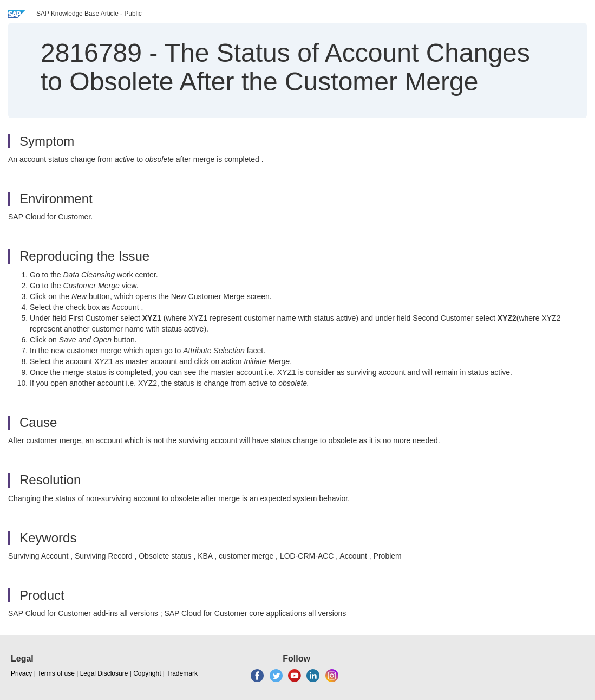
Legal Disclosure (104, 673)
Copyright (147, 673)
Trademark (182, 673)
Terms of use (56, 673)
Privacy (21, 673)
